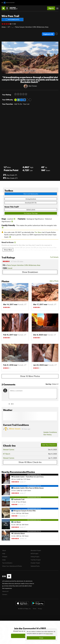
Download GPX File (31, 203)
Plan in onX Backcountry (31, 194)
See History (47, 435)
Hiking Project (35, 557)
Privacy (40, 609)
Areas (4, 27)
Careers (5, 594)
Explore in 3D (48, 34)
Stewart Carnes (9, 450)
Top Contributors (7, 563)
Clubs (4, 560)
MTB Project (34, 554)
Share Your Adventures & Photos (12, 566)
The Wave (38, 232)
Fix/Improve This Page (31, 213)
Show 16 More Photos (30, 376)
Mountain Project (36, 550)
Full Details (54, 257)
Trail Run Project (36, 560)
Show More (8, 250)
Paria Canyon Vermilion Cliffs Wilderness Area (32, 27)
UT (9, 27)
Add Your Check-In (49, 445)
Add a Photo (54, 281)
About (4, 550)
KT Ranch (7, 454)
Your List (26, 104)
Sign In (51, 8)
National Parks (35, 566)
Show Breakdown (30, 272)
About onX (5, 591)
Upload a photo (31, 210)
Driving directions (31, 199)
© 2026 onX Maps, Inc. (25, 609)
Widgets (5, 557)
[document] (41, 635)
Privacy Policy (49, 634)
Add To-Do (18, 104)
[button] (4, 57)
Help (4, 554)
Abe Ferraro (33, 86)
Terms (34, 609)
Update (50, 432)
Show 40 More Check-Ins (30, 462)
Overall (10, 268)
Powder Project (35, 563)
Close (41, 638)
